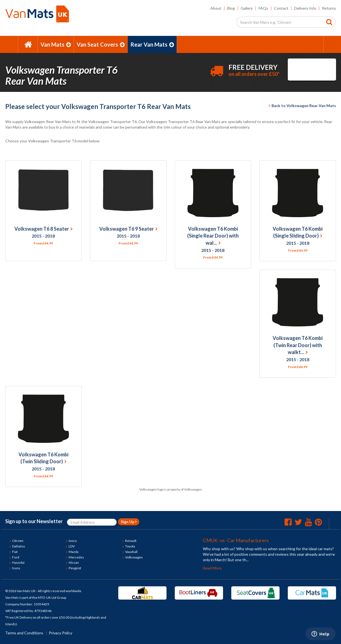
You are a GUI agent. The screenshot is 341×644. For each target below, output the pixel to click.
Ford (16, 557)
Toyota (130, 546)
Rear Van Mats (152, 44)
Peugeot (75, 568)
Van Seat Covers (101, 44)
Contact (281, 8)
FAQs (263, 8)
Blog (231, 8)
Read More (212, 568)
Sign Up (129, 522)
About (216, 8)
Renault (131, 541)
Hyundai (18, 562)
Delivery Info (305, 8)
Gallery (247, 8)
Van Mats (56, 44)
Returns (329, 8)
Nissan (74, 562)
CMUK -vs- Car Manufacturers (236, 540)
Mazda (74, 552)
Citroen (18, 541)
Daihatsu (19, 546)
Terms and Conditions (24, 633)
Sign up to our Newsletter (34, 521)
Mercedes (76, 557)
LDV (72, 546)
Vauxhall (131, 552)
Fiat (15, 552)
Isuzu (16, 568)
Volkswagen (134, 557)
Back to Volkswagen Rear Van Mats (302, 106)
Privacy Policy (61, 633)
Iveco (73, 541)
